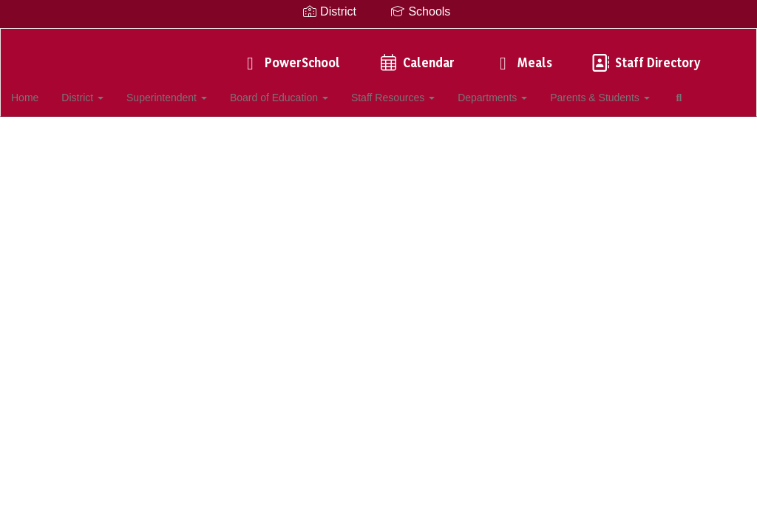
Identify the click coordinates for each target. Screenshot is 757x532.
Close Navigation (73, 133)
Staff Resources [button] (413, 90)
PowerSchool (289, 55)
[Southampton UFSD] (379, 38)
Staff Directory (645, 55)
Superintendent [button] (188, 90)
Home (48, 90)
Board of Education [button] (300, 90)
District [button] (105, 90)
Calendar (416, 55)
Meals (522, 55)
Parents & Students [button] (618, 90)
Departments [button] (512, 90)
